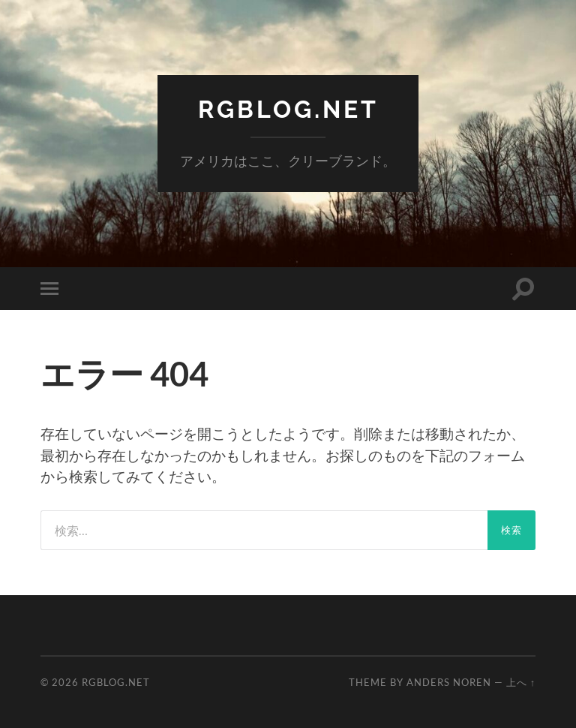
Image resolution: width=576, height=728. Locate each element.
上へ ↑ (521, 682)
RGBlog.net (288, 109)
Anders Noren (449, 682)
